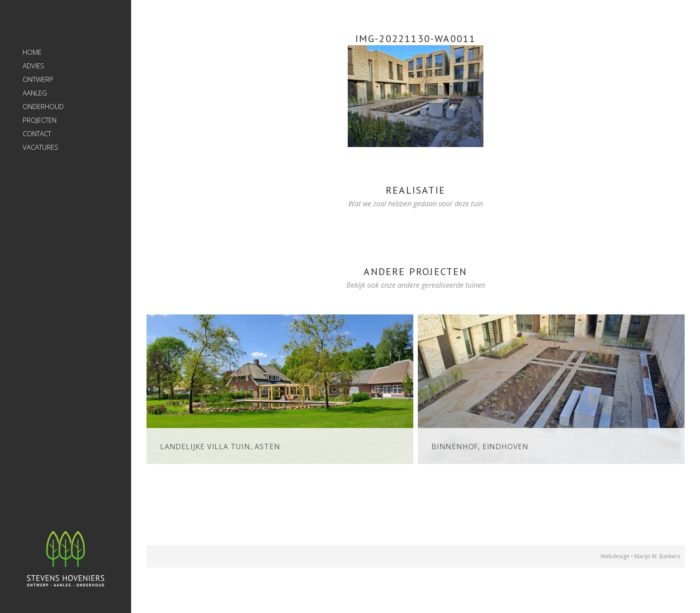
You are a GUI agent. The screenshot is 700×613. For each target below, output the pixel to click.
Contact (37, 133)
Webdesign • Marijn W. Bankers (640, 556)
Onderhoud (43, 106)
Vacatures (40, 147)
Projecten (40, 120)
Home (32, 52)
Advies (33, 66)
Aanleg (35, 93)
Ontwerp (38, 79)
